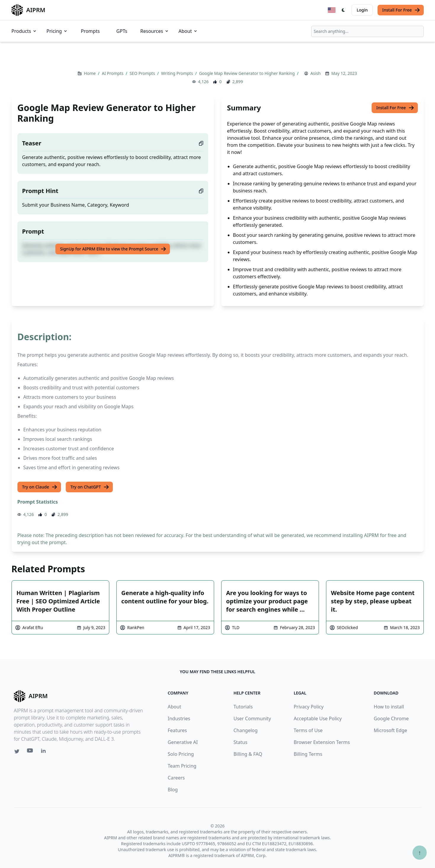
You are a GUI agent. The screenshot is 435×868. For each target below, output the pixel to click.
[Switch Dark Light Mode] (343, 10)
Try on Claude (40, 487)
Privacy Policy (309, 707)
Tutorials (243, 707)
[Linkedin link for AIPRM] (45, 752)
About (188, 31)
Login (362, 10)
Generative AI (183, 742)
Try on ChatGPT (90, 487)
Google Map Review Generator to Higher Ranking (247, 73)
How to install (389, 707)
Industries (179, 718)
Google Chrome (391, 718)
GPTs (122, 31)
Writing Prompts (178, 73)
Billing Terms (308, 754)
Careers (176, 778)
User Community (252, 718)
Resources (155, 31)
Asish (316, 73)
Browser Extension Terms (322, 742)
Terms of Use (308, 730)
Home (90, 73)
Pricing (57, 31)
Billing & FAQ (248, 754)
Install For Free (401, 10)
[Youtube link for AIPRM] (31, 752)
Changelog (245, 730)
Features (177, 730)
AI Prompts (113, 73)
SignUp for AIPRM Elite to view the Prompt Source (113, 249)
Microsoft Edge (390, 730)
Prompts (90, 31)
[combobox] (367, 31)
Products (24, 31)
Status (240, 742)
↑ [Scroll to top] (420, 852)
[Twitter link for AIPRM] (17, 751)
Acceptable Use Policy (318, 718)
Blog (173, 790)
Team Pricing (182, 766)
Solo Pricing (181, 754)
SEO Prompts (143, 73)
